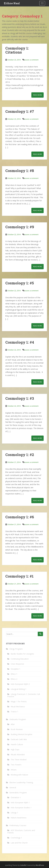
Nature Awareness (19, 818)
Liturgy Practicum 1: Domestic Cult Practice (24, 695)
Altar (13, 724)
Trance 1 (14, 712)
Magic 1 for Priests (19, 701)
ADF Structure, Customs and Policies (21, 831)
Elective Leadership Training (21, 782)
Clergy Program (16, 649)
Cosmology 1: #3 (20, 398)
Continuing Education (20, 659)
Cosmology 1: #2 (20, 455)
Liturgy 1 (14, 813)
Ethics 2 (14, 679)
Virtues (14, 770)
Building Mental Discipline (21, 734)
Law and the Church (19, 843)
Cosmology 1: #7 (20, 111)
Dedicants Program (18, 719)
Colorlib (23, 865)
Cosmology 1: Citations (17, 50)
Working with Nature (19, 775)
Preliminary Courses (18, 825)
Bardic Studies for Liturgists (22, 654)
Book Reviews (17, 729)
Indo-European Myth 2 (20, 684)
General (13, 787)
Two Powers (16, 765)
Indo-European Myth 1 (20, 802)
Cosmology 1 (16, 838)
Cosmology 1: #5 (20, 283)
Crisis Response (17, 664)
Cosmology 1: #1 (19, 576)
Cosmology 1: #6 (20, 517)
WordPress (40, 865)
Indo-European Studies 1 (21, 808)
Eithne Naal (12, 3)
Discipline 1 (15, 669)
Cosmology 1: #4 (20, 342)
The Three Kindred (19, 760)
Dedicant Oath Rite (19, 739)
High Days (15, 749)
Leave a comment (31, 60)
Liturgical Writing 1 (18, 689)
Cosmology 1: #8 (20, 171)
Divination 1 (16, 797)
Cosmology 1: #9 (20, 227)
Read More (38, 95)
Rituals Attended (18, 755)
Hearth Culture (17, 744)
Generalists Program (18, 793)
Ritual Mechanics (18, 707)
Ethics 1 (14, 674)
